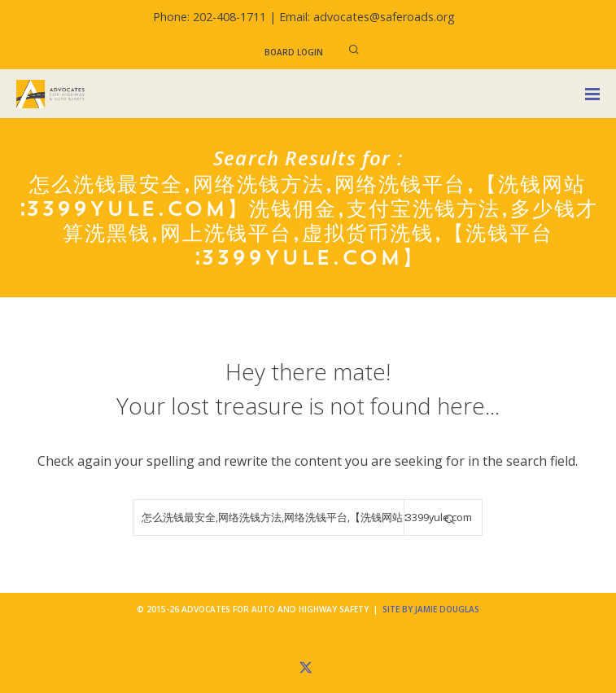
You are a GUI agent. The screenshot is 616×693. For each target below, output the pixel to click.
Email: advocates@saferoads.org (367, 17)
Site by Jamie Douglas (431, 609)
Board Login (294, 52)
